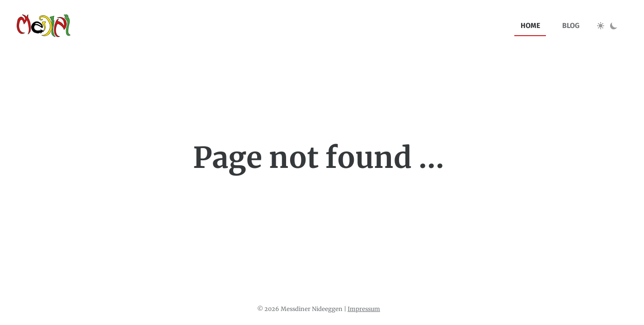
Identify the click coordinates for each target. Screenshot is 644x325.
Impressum (364, 309)
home (530, 26)
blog (571, 26)
